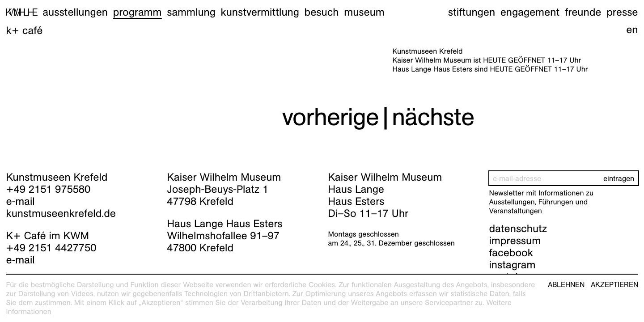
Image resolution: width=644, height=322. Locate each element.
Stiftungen (472, 12)
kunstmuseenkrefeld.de (61, 213)
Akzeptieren (614, 285)
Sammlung (191, 12)
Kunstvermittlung (260, 12)
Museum (364, 12)
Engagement (530, 12)
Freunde (583, 12)
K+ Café (25, 30)
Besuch (322, 12)
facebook (511, 253)
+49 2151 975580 (49, 189)
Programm (138, 12)
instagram (513, 265)
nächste (433, 117)
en (632, 30)
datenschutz (518, 229)
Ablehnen (566, 285)
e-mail (21, 201)
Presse (622, 12)
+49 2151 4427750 (51, 248)
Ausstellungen (75, 12)
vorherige (330, 117)
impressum (515, 241)
